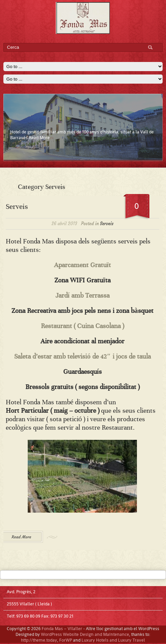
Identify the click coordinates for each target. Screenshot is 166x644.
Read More (39, 138)
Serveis (17, 207)
